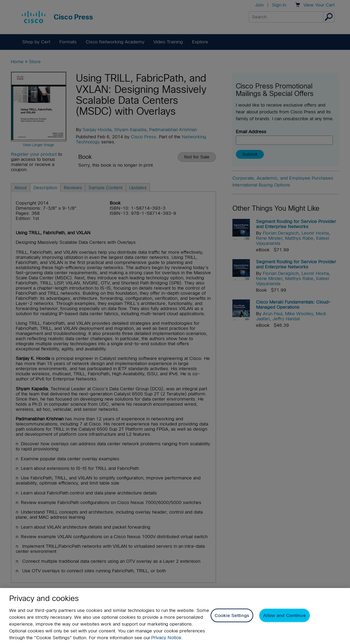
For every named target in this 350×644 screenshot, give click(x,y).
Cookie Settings (232, 615)
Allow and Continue (284, 615)
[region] (175, 616)
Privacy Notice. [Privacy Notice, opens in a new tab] (167, 638)
